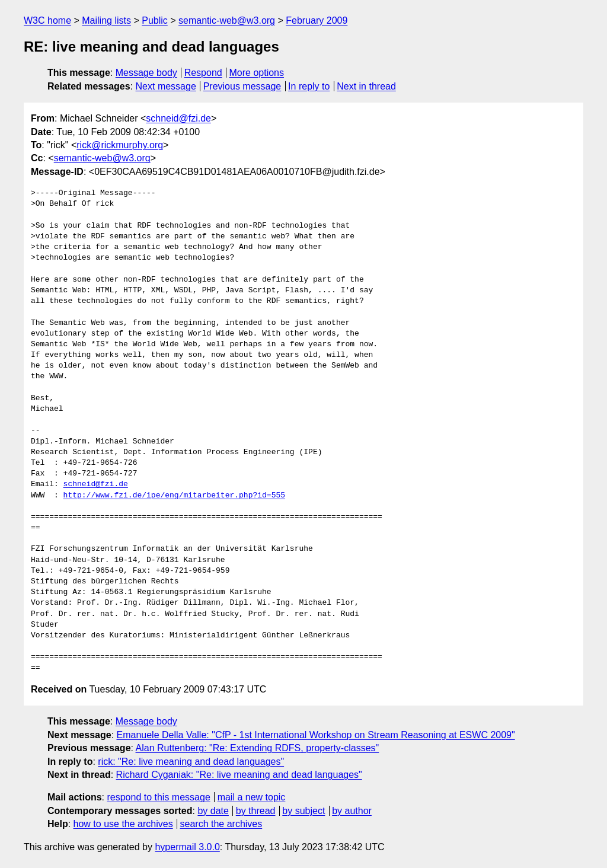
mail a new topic (252, 797)
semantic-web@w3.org (227, 20)
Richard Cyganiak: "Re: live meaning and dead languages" (239, 775)
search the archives (221, 824)
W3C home (47, 20)
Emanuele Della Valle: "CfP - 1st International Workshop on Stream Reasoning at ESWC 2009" (316, 735)
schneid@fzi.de (178, 118)
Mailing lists (106, 20)
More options (257, 73)
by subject (303, 811)
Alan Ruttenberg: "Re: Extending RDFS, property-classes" (258, 748)
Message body (146, 73)
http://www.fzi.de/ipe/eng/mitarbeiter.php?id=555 (174, 496)
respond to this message (158, 797)
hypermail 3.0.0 (187, 847)
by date (213, 811)
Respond (203, 73)
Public (155, 20)
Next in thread (366, 86)
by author (352, 811)
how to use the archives (123, 824)
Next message (166, 86)
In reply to (309, 86)
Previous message (242, 86)
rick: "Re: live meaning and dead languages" (191, 762)
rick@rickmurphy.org (120, 145)
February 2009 (317, 20)
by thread (256, 811)
